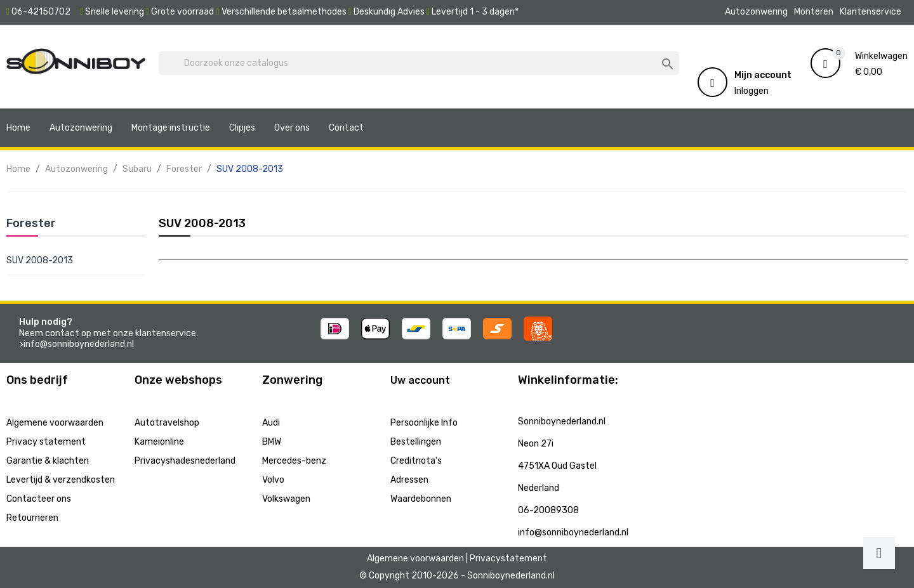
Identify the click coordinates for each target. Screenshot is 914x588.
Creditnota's (416, 461)
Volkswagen (286, 499)
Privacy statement (46, 442)
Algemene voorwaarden (55, 423)
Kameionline (159, 442)
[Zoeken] (419, 63)
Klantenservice (871, 12)
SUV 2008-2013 (40, 260)
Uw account (420, 380)
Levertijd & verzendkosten (61, 480)
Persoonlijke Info (424, 423)
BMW (272, 442)
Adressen (409, 480)
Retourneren (32, 518)
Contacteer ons (39, 499)
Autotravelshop (167, 423)
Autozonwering (756, 12)
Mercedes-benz (294, 461)
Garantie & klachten (48, 461)
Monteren (814, 12)
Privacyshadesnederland (185, 461)
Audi (271, 423)
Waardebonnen (421, 499)
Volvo (273, 480)
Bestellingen (416, 442)
